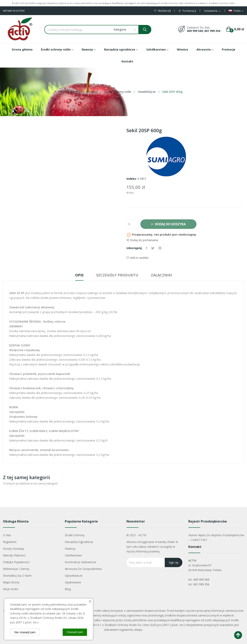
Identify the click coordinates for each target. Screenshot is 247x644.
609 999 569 (201, 580)
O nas (7, 535)
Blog (68, 589)
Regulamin (10, 542)
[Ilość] (132, 224)
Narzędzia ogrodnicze (79, 542)
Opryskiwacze (74, 576)
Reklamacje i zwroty (16, 569)
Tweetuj (153, 248)
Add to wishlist (138, 258)
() (162, 11)
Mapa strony (11, 582)
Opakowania (73, 582)
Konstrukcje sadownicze (80, 562)
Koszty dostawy (13, 549)
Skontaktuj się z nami (17, 576)
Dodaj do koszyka (170, 224)
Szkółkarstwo (73, 555)
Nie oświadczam (25, 632)
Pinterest (160, 248)
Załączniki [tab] (161, 275)
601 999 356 (201, 584)
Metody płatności (14, 555)
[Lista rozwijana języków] (236, 11)
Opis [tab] (79, 275)
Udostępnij (146, 248)
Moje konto (11, 589)
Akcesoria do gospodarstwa (83, 569)
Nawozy (70, 549)
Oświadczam (75, 632)
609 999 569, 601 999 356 (204, 31)
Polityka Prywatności (16, 562)
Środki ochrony (75, 535)
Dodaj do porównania (142, 240)
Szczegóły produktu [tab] (117, 275)
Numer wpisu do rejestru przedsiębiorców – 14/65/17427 (216, 537)
